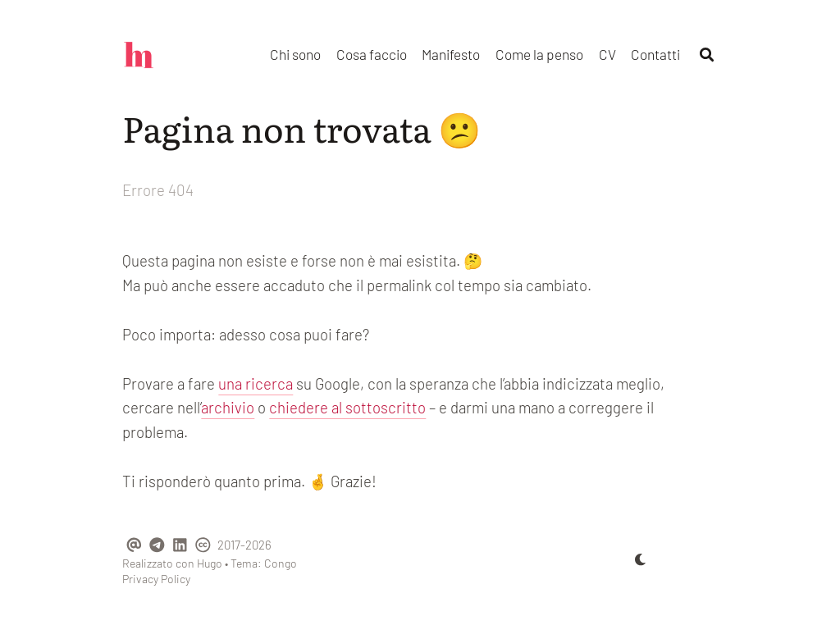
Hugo (210, 563)
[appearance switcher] (641, 559)
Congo (281, 563)
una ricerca (256, 383)
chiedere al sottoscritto (347, 407)
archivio (228, 407)
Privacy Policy (156, 579)
